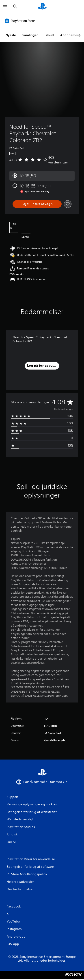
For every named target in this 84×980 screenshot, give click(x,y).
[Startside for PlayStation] (42, 7)
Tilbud (49, 35)
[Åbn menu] (5, 7)
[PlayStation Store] (21, 21)
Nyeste (11, 35)
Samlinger (30, 35)
